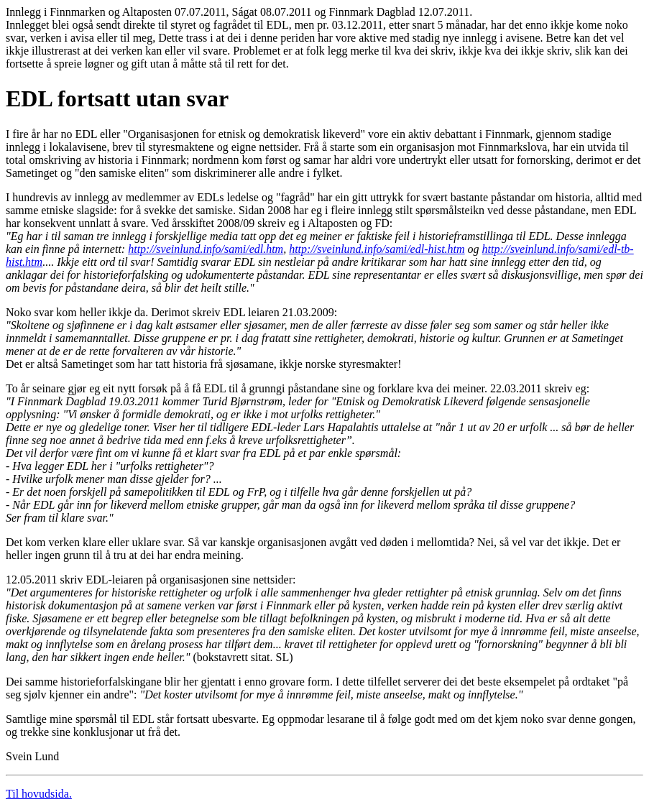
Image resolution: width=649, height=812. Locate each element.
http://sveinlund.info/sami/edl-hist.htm (377, 249)
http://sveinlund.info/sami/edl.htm (206, 249)
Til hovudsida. (39, 794)
